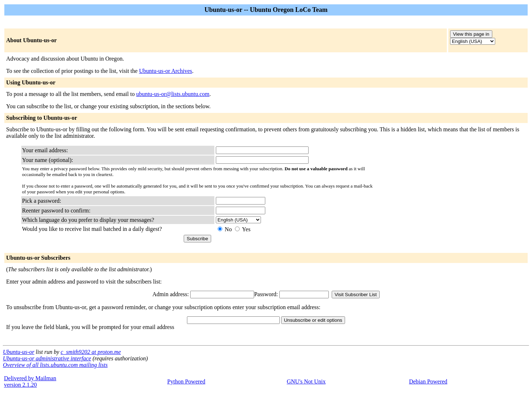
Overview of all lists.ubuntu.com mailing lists (55, 365)
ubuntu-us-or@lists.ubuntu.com (173, 94)
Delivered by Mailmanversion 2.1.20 (30, 381)
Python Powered (186, 381)
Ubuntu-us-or (19, 352)
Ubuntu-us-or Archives (165, 71)
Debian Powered (428, 381)
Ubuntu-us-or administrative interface (47, 358)
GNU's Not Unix (306, 381)
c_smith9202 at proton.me (91, 352)
